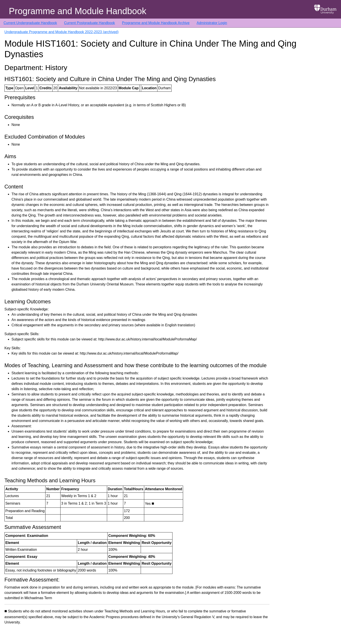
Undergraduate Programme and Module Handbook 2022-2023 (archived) (62, 32)
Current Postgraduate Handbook (89, 23)
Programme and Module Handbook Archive (156, 23)
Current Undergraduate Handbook (30, 23)
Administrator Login (212, 23)
